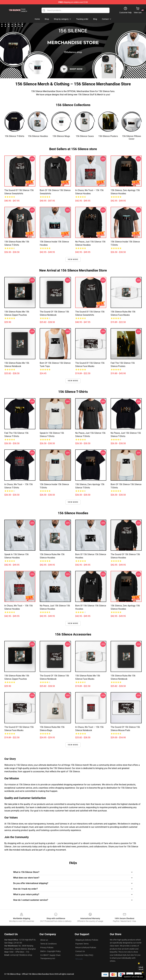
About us (44, 940)
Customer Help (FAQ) (84, 955)
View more (73, 259)
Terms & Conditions (48, 944)
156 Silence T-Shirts (14, 136)
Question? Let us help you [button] (133, 977)
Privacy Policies (47, 948)
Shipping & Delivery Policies (87, 940)
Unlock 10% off (141, 968)
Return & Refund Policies (86, 948)
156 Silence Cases (85, 136)
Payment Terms (82, 944)
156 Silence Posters (108, 136)
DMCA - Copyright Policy (50, 951)
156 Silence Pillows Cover (132, 138)
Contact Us (80, 951)
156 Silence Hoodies (38, 136)
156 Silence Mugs (61, 136)
